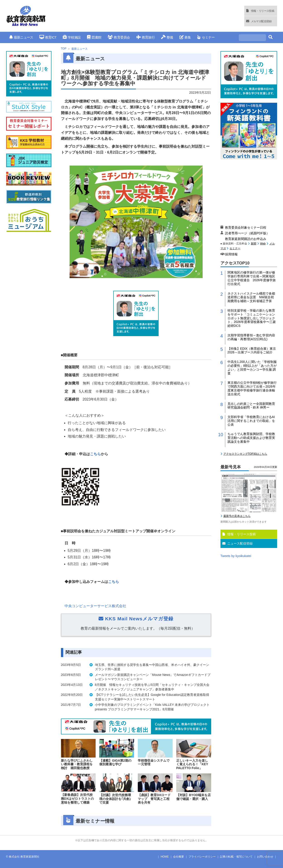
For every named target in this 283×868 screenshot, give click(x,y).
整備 (167, 37)
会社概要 (179, 857)
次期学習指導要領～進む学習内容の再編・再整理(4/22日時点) (251, 337)
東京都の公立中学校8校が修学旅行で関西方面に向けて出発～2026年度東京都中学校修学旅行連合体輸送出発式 (252, 388)
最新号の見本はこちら (237, 516)
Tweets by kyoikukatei (236, 556)
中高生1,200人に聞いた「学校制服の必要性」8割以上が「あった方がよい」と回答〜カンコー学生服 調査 (252, 367)
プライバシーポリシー (202, 857)
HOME (165, 857)
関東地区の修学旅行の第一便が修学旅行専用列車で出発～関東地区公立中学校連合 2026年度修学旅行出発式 (252, 278)
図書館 (94, 37)
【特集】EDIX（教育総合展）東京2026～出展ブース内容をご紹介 (252, 351)
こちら (95, 454)
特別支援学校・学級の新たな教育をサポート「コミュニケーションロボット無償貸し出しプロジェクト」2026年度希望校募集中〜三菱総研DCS (252, 318)
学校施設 (72, 37)
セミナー (206, 37)
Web (263, 244)
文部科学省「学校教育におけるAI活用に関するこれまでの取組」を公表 (251, 421)
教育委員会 (119, 37)
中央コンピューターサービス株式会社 (95, 606)
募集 (185, 37)
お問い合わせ (265, 857)
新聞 (254, 244)
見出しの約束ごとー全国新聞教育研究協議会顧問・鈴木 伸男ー (251, 406)
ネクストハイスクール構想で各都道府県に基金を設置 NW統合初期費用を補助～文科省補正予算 (251, 297)
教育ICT (48, 37)
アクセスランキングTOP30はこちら (245, 454)
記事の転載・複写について (236, 857)
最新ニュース (21, 37)
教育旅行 (146, 37)
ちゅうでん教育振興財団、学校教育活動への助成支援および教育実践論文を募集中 (251, 438)
